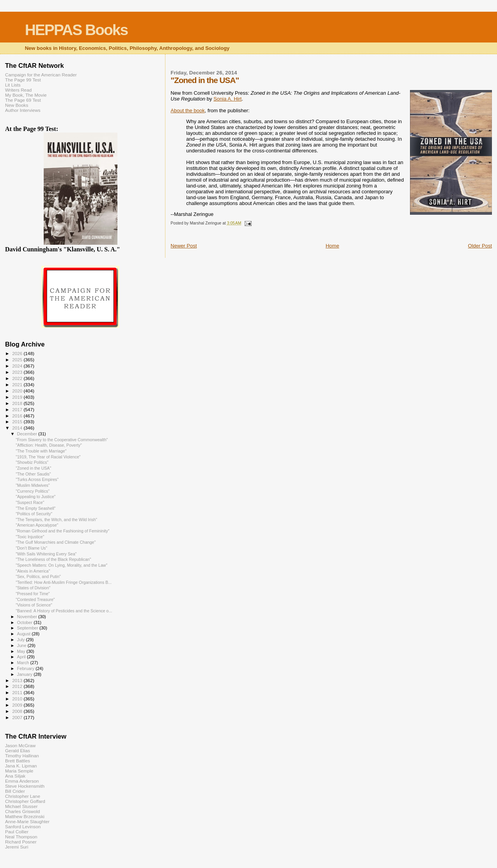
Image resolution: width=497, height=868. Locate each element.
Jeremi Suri (17, 847)
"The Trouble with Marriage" (41, 451)
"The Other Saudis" (33, 474)
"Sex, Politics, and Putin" (38, 576)
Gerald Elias (18, 750)
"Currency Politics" (33, 491)
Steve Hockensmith (25, 786)
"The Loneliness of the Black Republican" (53, 559)
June (22, 645)
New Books (17, 105)
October (26, 622)
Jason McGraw (20, 745)
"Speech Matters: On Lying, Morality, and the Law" (61, 565)
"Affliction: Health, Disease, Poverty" (49, 445)
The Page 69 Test (23, 100)
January (26, 674)
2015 (18, 422)
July (22, 640)
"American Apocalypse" (37, 525)
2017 (18, 409)
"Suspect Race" (30, 502)
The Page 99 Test (23, 80)
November (28, 617)
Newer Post (184, 246)
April (22, 657)
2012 (18, 686)
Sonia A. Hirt (227, 99)
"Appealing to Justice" (35, 497)
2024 (18, 366)
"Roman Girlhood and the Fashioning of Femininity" (62, 531)
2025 (18, 360)
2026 (18, 353)
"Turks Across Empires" (37, 479)
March (24, 663)
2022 (18, 378)
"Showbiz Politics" (32, 462)
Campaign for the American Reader (41, 75)
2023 (18, 372)
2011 (18, 692)
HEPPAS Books (76, 30)
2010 (18, 699)
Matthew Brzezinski (25, 816)
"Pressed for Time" (33, 594)
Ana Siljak (15, 776)
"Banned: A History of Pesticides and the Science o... (64, 611)
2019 (18, 397)
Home (333, 246)
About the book (187, 110)
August (25, 634)
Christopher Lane (23, 796)
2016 (18, 416)
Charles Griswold (22, 811)
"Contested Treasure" (35, 599)
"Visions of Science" (34, 605)
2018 (18, 403)
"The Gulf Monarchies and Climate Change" (56, 542)
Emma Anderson (22, 781)
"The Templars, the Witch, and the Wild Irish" (56, 520)
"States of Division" (33, 588)
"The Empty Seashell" (35, 508)
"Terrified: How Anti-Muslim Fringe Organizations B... (64, 582)
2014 (18, 428)
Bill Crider (15, 791)
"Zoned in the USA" (33, 468)
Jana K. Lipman (21, 766)
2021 (18, 385)
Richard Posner (21, 842)
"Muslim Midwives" (33, 485)
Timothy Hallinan (22, 756)
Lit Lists (13, 85)
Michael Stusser (21, 806)
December (28, 434)
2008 (18, 711)
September (28, 628)
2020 (18, 391)
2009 (18, 705)
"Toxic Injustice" (30, 537)
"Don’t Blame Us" (31, 548)
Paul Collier (17, 832)
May (22, 651)
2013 (18, 680)
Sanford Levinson (23, 826)
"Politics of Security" (34, 514)
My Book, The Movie (26, 95)
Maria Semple (19, 771)
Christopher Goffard (25, 801)
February (27, 668)
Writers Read (18, 90)
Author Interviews (23, 110)
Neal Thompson (21, 837)
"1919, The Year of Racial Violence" (48, 457)
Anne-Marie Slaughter (27, 821)
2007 (18, 717)
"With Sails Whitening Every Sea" (46, 554)
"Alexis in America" (33, 571)
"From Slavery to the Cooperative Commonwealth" (62, 440)
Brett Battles (18, 761)
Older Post (480, 246)
